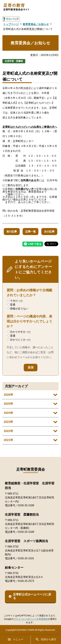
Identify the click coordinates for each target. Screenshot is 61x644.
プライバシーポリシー (25, 619)
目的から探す (46, 639)
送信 (31, 367)
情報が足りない (18, 309)
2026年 (8, 395)
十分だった (15, 301)
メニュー (15, 639)
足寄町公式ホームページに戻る (32, 596)
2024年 (8, 413)
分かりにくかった (19, 340)
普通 (11, 305)
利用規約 (43, 619)
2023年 (8, 422)
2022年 (8, 431)
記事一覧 (31, 232)
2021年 (8, 440)
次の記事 (49, 232)
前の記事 (12, 232)
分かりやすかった (19, 332)
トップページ (11, 24)
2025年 (8, 404)
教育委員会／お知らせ (36, 24)
